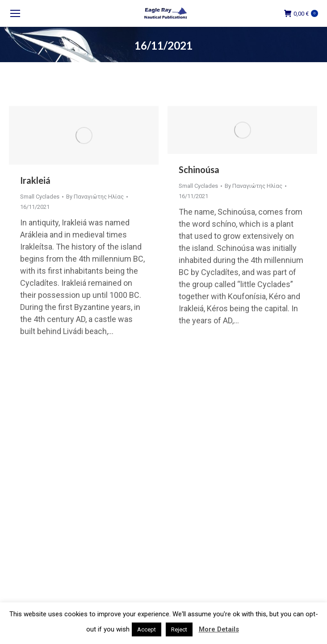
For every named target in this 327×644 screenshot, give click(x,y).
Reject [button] (179, 629)
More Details (219, 629)
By (95, 197)
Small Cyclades (40, 197)
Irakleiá (35, 180)
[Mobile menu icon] (15, 13)
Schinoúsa (199, 169)
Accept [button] (147, 629)
